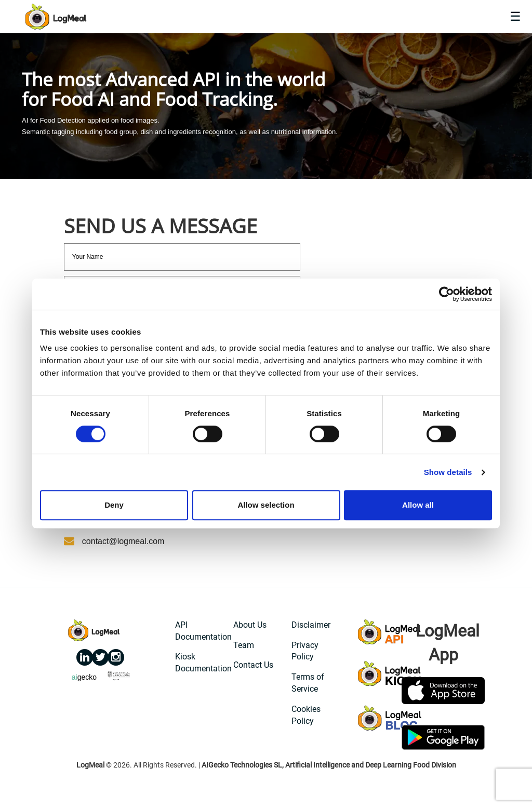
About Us (250, 625)
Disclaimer (311, 625)
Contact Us (253, 665)
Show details (448, 472)
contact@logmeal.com (123, 541)
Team (244, 645)
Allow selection (266, 505)
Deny (114, 505)
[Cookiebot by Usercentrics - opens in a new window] (447, 294)
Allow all (418, 505)
